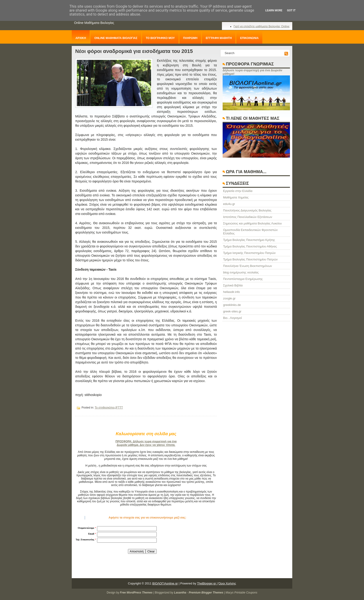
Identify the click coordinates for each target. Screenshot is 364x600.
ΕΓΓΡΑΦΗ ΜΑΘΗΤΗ (219, 38)
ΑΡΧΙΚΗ (81, 38)
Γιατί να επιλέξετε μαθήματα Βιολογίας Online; (262, 26)
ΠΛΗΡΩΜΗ (190, 38)
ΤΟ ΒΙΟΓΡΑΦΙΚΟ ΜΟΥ (160, 38)
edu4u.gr (229, 204)
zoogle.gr (229, 298)
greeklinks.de (232, 305)
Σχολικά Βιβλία (233, 285)
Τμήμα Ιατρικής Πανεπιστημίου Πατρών (249, 253)
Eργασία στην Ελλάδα (238, 191)
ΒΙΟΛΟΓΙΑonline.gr (165, 583)
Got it (291, 10)
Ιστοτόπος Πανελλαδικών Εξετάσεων (248, 217)
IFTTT (119, 408)
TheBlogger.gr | (207, 583)
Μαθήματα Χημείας (236, 197)
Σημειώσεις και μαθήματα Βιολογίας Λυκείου (252, 223)
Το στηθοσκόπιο (105, 408)
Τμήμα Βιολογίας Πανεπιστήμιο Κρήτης (249, 240)
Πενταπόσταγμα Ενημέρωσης (243, 279)
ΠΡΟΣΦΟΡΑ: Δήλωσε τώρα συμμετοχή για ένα (146, 441)
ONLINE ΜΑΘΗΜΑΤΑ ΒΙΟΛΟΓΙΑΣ (116, 38)
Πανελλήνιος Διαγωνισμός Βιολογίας (247, 210)
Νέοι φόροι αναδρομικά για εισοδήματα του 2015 (134, 51)
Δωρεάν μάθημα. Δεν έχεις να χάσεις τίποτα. (146, 445)
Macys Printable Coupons (241, 593)
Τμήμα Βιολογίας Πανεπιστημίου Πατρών (250, 259)
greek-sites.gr (232, 311)
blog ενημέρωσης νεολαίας (241, 272)
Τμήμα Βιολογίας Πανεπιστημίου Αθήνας (250, 246)
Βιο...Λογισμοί (232, 318)
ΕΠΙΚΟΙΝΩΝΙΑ (249, 38)
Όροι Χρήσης (227, 583)
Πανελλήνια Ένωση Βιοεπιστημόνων (247, 266)
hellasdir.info (231, 292)
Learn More (274, 10)
